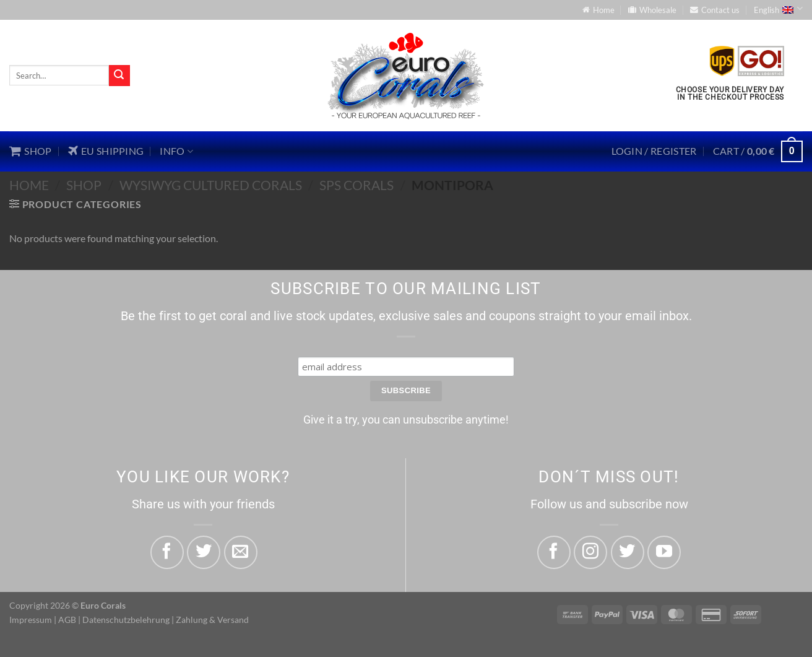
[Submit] (119, 76)
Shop (84, 185)
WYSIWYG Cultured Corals (211, 185)
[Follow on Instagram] (590, 552)
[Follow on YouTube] (664, 552)
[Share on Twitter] (204, 552)
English (778, 9)
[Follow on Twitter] (628, 552)
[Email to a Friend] (241, 552)
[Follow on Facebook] (554, 552)
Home (29, 185)
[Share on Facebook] (167, 552)
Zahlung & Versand (212, 620)
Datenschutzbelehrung (126, 620)
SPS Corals (356, 185)
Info (176, 151)
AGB (67, 620)
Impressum (31, 620)
